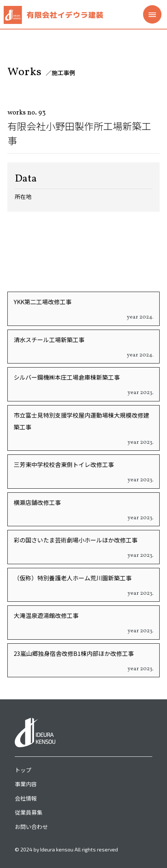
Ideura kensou (57, 849)
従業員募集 (29, 812)
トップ (23, 770)
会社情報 (26, 798)
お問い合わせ (31, 827)
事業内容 (26, 784)
